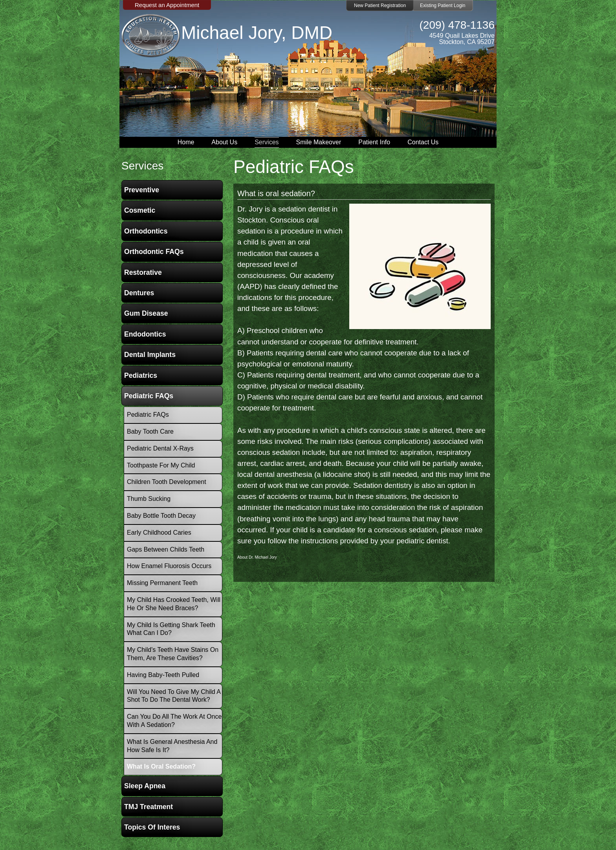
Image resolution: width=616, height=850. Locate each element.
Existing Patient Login (443, 6)
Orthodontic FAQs (154, 252)
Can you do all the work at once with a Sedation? (174, 721)
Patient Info (374, 142)
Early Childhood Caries (159, 533)
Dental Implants (150, 355)
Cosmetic (140, 210)
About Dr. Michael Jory (257, 557)
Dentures (139, 293)
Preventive (142, 190)
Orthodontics (146, 231)
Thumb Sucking (149, 499)
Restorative (143, 272)
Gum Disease (146, 313)
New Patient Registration (380, 6)
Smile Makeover (319, 142)
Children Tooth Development (167, 482)
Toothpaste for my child (161, 465)
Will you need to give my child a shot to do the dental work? (174, 696)
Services (267, 142)
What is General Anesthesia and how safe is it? (172, 746)
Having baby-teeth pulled (163, 675)
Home (186, 142)
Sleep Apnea (145, 786)
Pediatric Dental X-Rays (160, 448)
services (142, 166)
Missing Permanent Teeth (162, 583)
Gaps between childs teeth (166, 549)
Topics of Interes (152, 827)
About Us (224, 142)
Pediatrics (141, 375)
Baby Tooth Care (150, 431)
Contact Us (423, 142)
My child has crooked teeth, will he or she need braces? (174, 604)
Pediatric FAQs (149, 396)
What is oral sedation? (276, 193)
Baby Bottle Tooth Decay (161, 516)
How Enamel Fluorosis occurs (169, 566)
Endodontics (145, 334)
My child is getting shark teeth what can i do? (171, 629)
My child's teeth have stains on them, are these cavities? (173, 654)
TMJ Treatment (148, 807)
